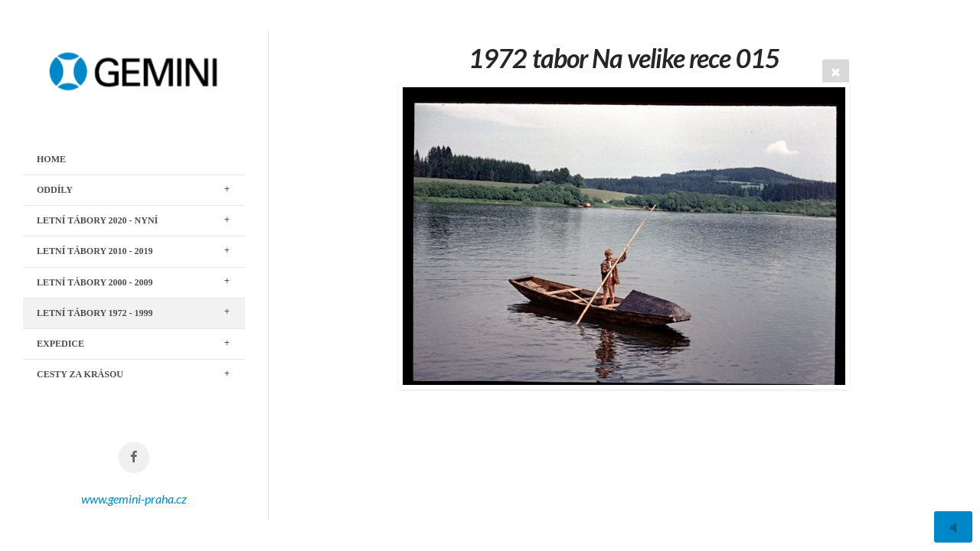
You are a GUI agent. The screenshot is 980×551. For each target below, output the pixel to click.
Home (51, 159)
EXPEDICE (60, 344)
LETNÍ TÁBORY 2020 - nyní (97, 220)
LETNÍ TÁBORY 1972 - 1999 (95, 313)
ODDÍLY (55, 190)
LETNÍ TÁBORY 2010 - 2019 (95, 251)
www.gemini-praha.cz (134, 499)
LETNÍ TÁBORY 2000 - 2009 (95, 282)
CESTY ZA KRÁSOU (80, 374)
